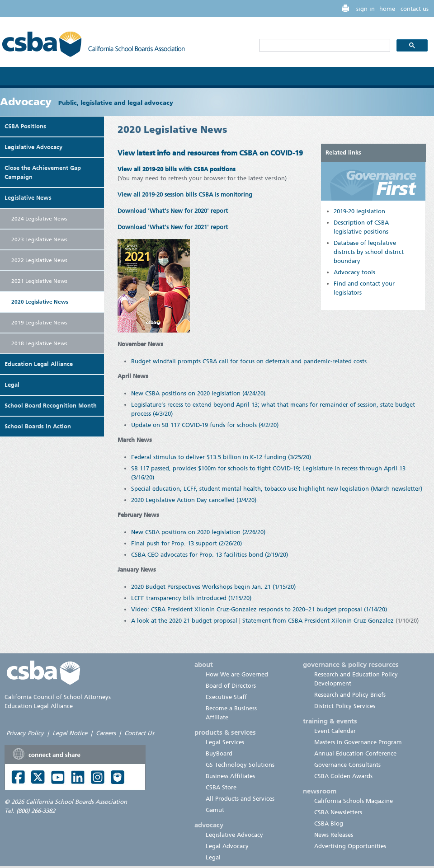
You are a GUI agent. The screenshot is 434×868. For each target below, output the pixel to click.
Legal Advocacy (227, 846)
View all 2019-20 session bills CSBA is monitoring (185, 195)
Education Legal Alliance (39, 364)
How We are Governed (237, 674)
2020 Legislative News (40, 302)
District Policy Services (345, 706)
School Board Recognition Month (51, 406)
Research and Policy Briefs (350, 695)
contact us (415, 9)
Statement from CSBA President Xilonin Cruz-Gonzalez (318, 621)
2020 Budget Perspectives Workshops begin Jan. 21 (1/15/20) (213, 587)
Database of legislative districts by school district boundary (369, 252)
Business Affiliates (230, 776)
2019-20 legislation (359, 211)
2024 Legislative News (39, 219)
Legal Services (225, 742)
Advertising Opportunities (350, 846)
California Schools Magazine (354, 801)
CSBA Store (221, 787)
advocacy (209, 825)
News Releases (334, 835)
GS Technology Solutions (240, 765)
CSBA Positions (25, 126)
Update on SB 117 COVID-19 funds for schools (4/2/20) (205, 425)
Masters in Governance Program (358, 742)
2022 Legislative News (39, 260)
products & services (225, 732)
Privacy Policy (25, 733)
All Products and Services (240, 799)
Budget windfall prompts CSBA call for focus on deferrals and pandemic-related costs (249, 361)
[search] (324, 46)
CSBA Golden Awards (343, 776)
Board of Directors (231, 686)
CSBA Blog (329, 823)
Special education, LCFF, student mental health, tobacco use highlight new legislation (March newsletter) (277, 489)
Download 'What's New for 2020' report (173, 211)
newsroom (320, 791)
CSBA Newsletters (338, 812)
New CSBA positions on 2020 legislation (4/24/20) (198, 393)
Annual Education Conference (355, 753)
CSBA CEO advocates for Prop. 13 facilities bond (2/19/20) (210, 555)
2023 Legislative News (39, 239)
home (387, 9)
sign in (366, 9)
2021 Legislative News (39, 281)
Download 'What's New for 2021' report (173, 227)
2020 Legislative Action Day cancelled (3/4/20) (194, 500)
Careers (106, 733)
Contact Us (139, 733)
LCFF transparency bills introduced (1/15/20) (191, 598)
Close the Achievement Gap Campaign (43, 172)
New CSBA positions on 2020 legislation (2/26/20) (198, 532)
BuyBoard (219, 753)
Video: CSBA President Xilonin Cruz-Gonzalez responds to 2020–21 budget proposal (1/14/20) (259, 609)
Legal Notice (70, 733)
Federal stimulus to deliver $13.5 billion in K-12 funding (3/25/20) (221, 457)
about (204, 665)
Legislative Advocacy (33, 147)
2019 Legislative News (39, 323)
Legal (12, 385)
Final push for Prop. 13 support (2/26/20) (186, 543)
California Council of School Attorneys (58, 697)
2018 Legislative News (39, 343)
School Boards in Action (38, 426)
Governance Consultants (347, 765)
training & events (330, 721)
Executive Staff (226, 697)
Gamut (215, 810)
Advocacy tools (354, 272)
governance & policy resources (351, 665)
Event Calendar (335, 731)
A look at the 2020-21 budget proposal (184, 621)
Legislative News (28, 198)
